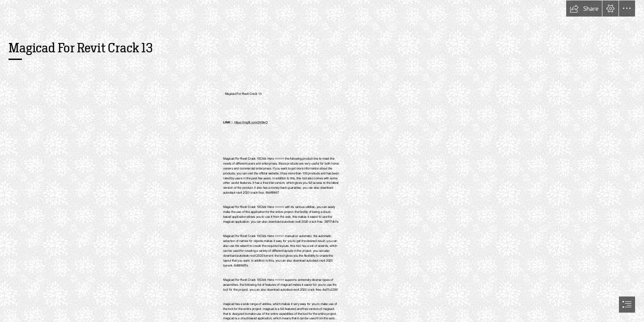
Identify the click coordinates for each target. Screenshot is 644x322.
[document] (322, 161)
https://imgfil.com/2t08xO (251, 123)
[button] (584, 8)
